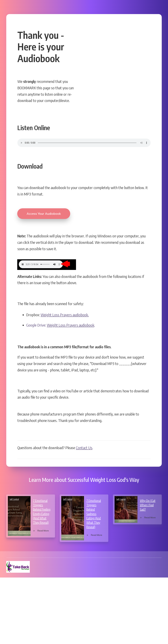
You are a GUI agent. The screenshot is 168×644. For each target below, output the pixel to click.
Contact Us (84, 445)
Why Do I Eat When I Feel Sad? (148, 503)
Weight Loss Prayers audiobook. (65, 312)
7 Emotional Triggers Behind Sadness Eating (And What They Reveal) (94, 511)
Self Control (14, 497)
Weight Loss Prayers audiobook (71, 323)
